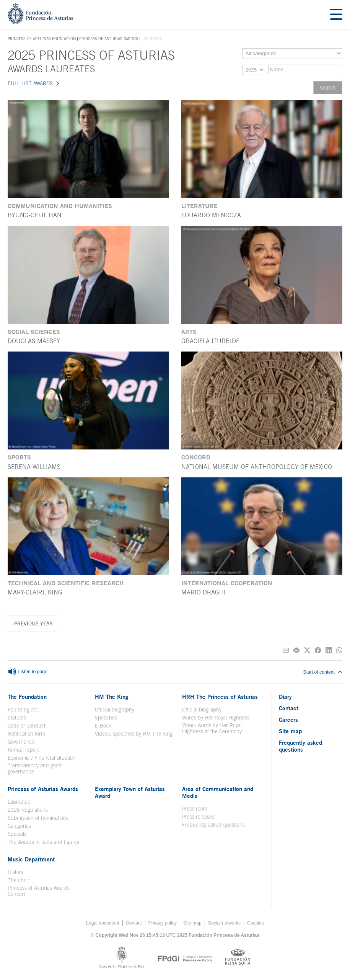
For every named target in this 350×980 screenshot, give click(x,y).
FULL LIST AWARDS (30, 83)
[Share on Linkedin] (329, 650)
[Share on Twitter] (307, 650)
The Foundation (27, 697)
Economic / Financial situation (42, 758)
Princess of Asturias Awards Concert (39, 891)
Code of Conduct (27, 726)
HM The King (112, 697)
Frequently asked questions (213, 825)
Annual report (23, 750)
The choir (19, 880)
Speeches (106, 718)
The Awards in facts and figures (43, 842)
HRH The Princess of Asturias (220, 697)
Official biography (115, 710)
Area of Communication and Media (218, 792)
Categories (19, 826)
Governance (21, 742)
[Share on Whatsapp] (339, 650)
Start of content (323, 672)
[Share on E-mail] (286, 650)
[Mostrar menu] (336, 15)
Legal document (103, 923)
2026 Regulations (28, 810)
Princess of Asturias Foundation (42, 39)
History (15, 872)
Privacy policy (163, 923)
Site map (290, 731)
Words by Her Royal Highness (216, 718)
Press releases (198, 817)
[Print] (296, 650)
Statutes (17, 718)
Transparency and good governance (35, 768)
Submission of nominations (38, 818)
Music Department (31, 859)
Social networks (224, 923)
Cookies (256, 923)
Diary (285, 697)
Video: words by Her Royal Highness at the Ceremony (212, 728)
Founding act (23, 710)
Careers (288, 720)
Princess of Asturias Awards (109, 39)
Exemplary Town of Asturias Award (130, 792)
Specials (17, 834)
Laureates (19, 802)
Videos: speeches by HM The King (134, 734)
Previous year (33, 623)
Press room (195, 809)
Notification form (26, 734)
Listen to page (28, 672)
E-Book (103, 726)
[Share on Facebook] (318, 650)
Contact (289, 708)
